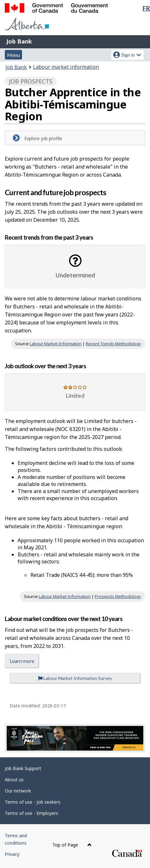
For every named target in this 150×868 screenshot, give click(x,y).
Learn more (22, 661)
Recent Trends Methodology (113, 344)
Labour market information (66, 67)
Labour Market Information (56, 344)
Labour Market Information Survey (75, 678)
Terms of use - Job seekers (33, 802)
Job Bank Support (23, 768)
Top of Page (72, 845)
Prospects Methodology (118, 596)
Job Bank (19, 41)
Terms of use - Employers (32, 813)
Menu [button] (13, 55)
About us (14, 780)
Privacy (12, 854)
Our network (18, 791)
